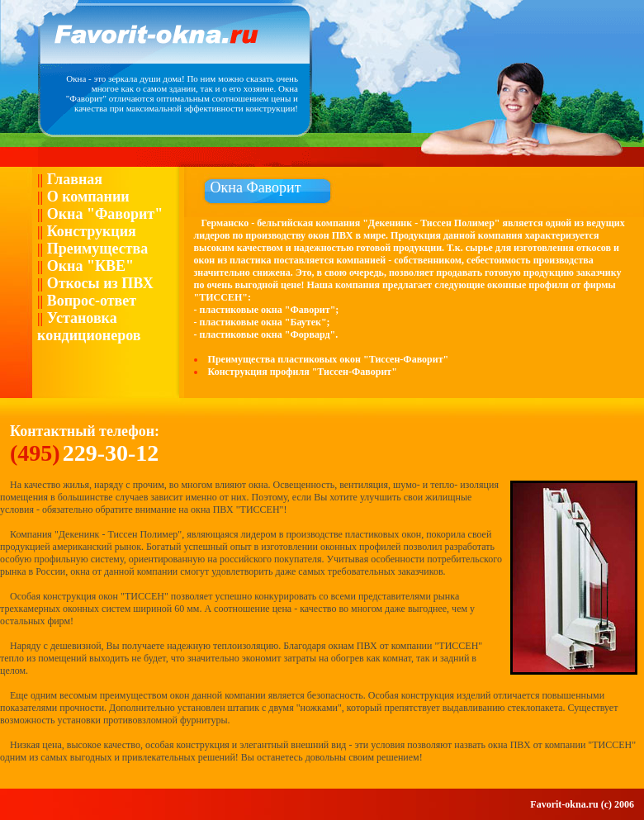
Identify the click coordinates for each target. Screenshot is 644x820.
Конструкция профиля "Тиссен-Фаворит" (303, 372)
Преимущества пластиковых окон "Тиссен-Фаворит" (329, 359)
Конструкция (90, 231)
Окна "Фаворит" (103, 214)
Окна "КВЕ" (88, 266)
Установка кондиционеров (89, 327)
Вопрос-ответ (90, 301)
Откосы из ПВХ (98, 283)
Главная (73, 179)
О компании (86, 197)
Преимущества (95, 249)
